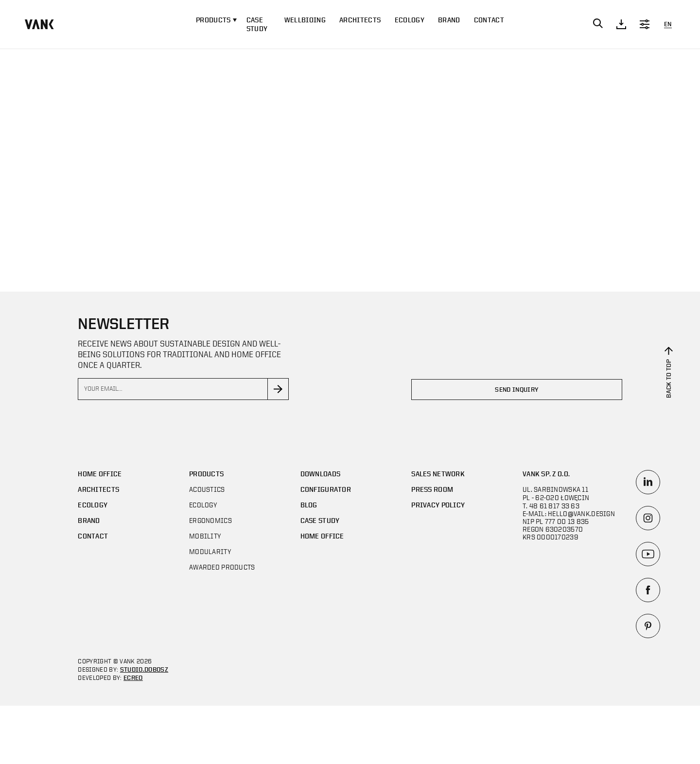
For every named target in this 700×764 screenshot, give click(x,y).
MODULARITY (210, 551)
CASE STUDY (257, 24)
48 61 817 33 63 (554, 506)
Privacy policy (438, 505)
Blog (309, 505)
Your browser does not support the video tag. (350, 167)
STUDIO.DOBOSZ (144, 669)
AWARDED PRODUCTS (222, 567)
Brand (449, 20)
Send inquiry (516, 390)
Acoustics (207, 489)
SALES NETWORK (438, 474)
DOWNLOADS (321, 474)
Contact (489, 20)
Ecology (410, 20)
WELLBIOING (305, 20)
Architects (360, 20)
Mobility (205, 536)
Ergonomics (210, 520)
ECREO (133, 678)
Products (206, 474)
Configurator (326, 489)
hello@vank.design (581, 513)
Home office (100, 474)
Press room (432, 489)
